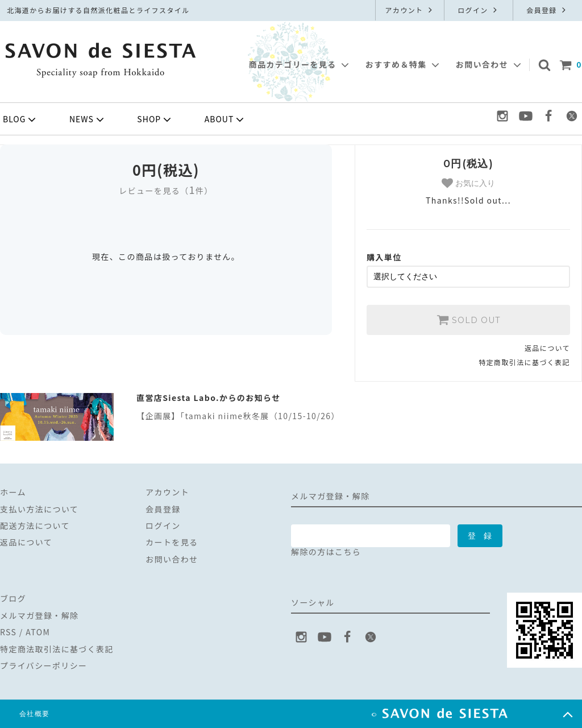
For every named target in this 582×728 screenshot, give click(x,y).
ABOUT (226, 119)
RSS (8, 632)
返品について (547, 348)
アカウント (410, 10)
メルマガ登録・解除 (40, 615)
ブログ (13, 598)
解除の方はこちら (326, 552)
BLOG (20, 119)
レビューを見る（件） (166, 191)
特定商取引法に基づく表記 (524, 362)
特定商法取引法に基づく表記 (57, 648)
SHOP (155, 119)
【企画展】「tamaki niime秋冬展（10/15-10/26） (238, 416)
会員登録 (547, 10)
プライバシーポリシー (44, 665)
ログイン (479, 10)
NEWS (88, 119)
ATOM (38, 632)
